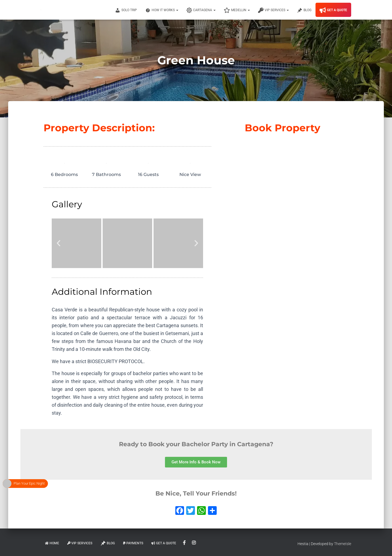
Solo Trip (126, 10)
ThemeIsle (343, 544)
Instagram (194, 543)
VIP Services (273, 10)
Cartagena (201, 10)
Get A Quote (333, 10)
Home (52, 543)
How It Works (162, 10)
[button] (59, 243)
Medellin (237, 10)
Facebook (185, 543)
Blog (304, 10)
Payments (133, 543)
